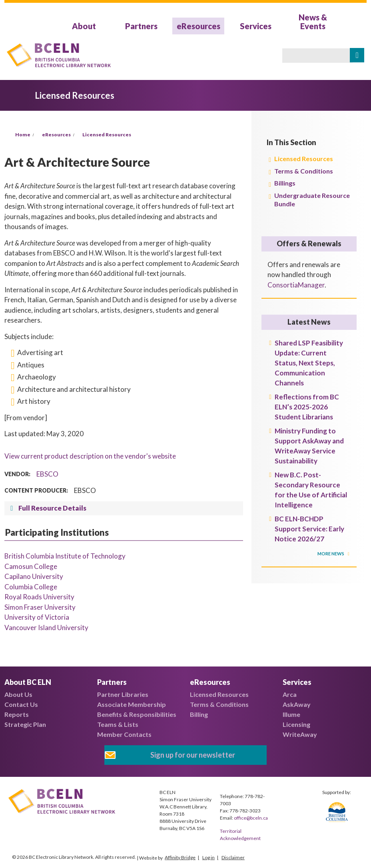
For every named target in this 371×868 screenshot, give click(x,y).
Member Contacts (124, 734)
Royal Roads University (39, 597)
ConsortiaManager (296, 285)
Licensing (296, 724)
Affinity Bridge (180, 857)
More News (331, 554)
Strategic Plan (25, 724)
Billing (199, 714)
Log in (208, 857)
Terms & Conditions (304, 171)
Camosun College (31, 566)
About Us (18, 694)
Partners (141, 26)
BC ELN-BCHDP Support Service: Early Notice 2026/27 (309, 529)
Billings (285, 183)
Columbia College (31, 587)
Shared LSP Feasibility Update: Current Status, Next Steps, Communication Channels (309, 363)
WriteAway (300, 734)
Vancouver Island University (46, 628)
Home (23, 135)
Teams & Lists (118, 724)
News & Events (313, 22)
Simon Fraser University (40, 607)
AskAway (297, 704)
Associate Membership (132, 704)
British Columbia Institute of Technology (65, 556)
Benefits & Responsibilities (137, 714)
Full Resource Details (52, 508)
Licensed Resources (107, 135)
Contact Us (21, 704)
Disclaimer (233, 857)
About (84, 26)
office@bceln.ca (251, 818)
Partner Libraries (123, 694)
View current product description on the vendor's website (90, 456)
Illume (291, 714)
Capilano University (34, 576)
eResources (198, 26)
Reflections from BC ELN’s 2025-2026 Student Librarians (307, 407)
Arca (290, 694)
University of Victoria (37, 617)
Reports (17, 714)
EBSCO (47, 474)
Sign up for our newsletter (193, 755)
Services (256, 26)
